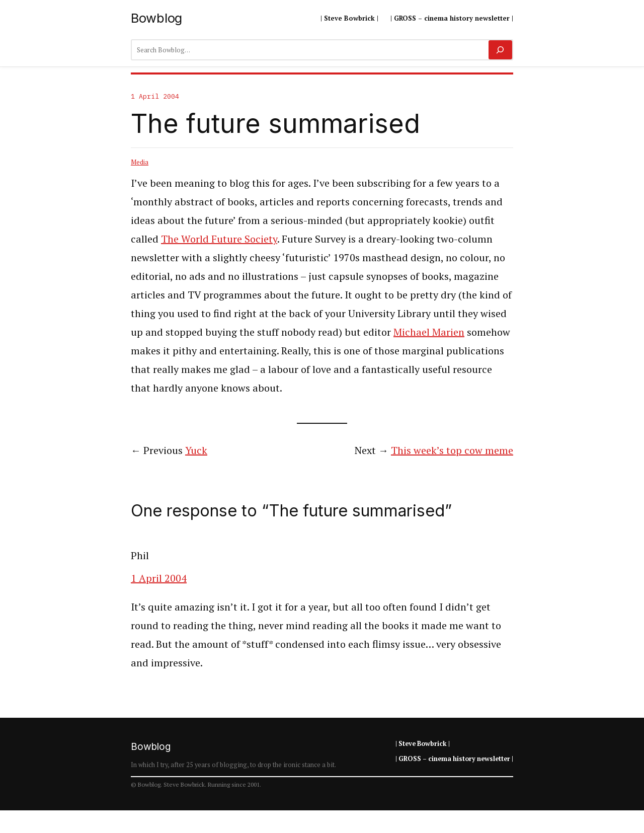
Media (140, 162)
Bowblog (156, 18)
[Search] (500, 50)
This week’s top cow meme (452, 450)
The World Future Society (219, 239)
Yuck (196, 450)
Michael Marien (429, 332)
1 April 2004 (159, 578)
